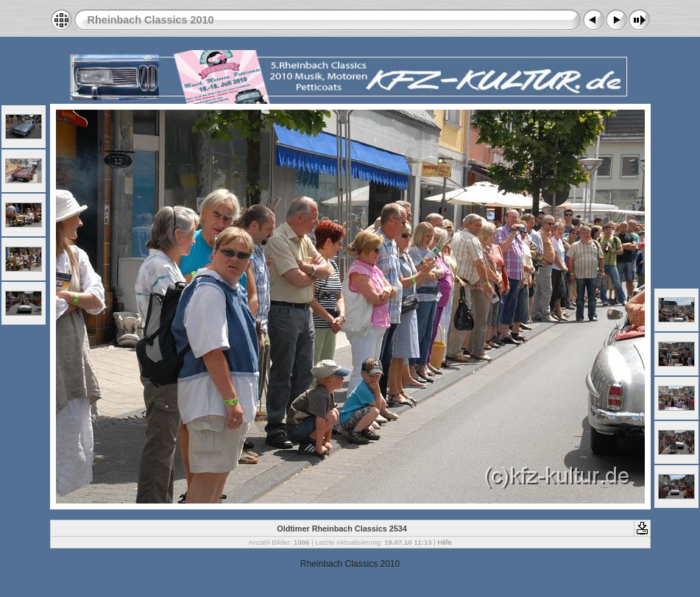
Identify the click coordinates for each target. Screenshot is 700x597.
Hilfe (445, 542)
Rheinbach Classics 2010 (151, 20)
